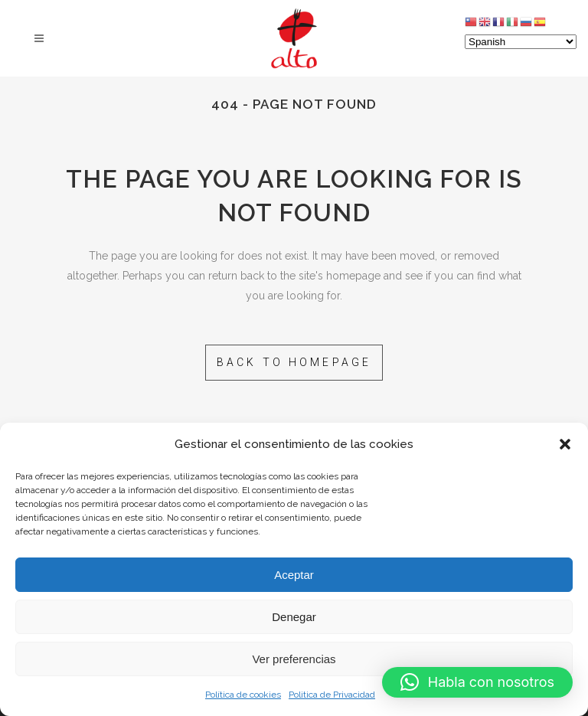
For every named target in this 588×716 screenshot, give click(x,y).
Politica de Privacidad (332, 695)
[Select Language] (521, 42)
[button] (565, 444)
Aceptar (294, 575)
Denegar (294, 617)
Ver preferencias (294, 659)
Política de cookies (243, 695)
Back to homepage (294, 362)
